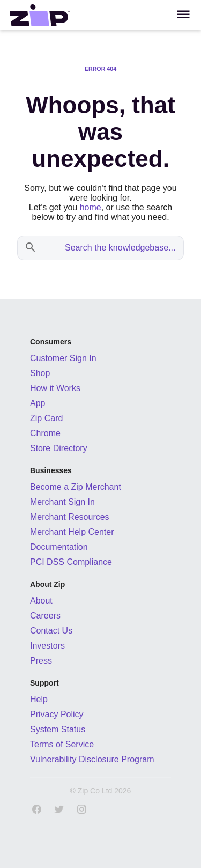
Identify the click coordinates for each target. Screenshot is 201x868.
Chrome (45, 433)
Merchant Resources (70, 517)
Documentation (59, 547)
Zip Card (46, 418)
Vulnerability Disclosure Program (92, 759)
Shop (40, 373)
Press (41, 661)
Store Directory (59, 448)
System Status (58, 729)
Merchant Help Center (72, 532)
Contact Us (51, 631)
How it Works (55, 388)
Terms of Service (62, 744)
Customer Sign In (63, 358)
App (38, 403)
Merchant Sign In (62, 502)
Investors (47, 646)
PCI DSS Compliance (71, 562)
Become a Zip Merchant (76, 487)
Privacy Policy (57, 714)
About (41, 601)
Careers (45, 616)
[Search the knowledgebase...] (111, 248)
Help (39, 699)
